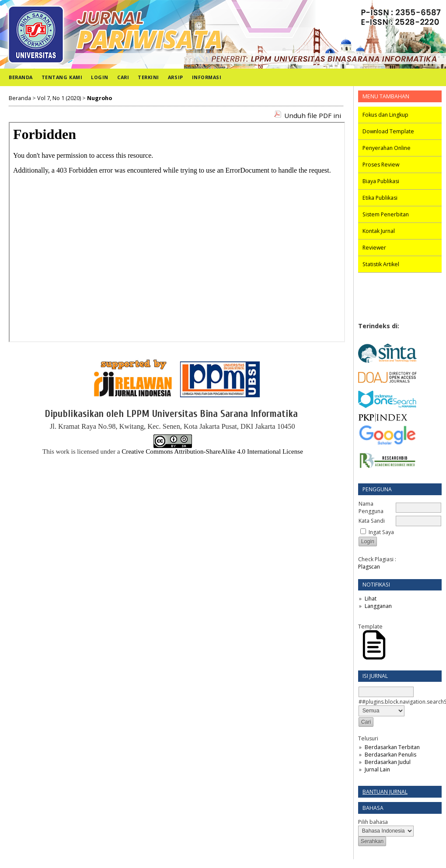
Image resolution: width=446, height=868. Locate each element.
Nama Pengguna (371, 507)
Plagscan (369, 567)
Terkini (148, 77)
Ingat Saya (381, 532)
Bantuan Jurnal (385, 792)
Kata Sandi (372, 521)
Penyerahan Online (387, 148)
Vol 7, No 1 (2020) (59, 98)
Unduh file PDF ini (313, 115)
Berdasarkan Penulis (390, 755)
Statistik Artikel (381, 264)
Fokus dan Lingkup (385, 115)
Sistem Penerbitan (386, 214)
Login (100, 77)
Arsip (176, 77)
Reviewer (374, 248)
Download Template (388, 131)
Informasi (207, 77)
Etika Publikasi (380, 198)
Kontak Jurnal (379, 231)
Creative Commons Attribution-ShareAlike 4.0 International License (212, 451)
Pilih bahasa (373, 822)
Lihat (371, 599)
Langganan (378, 606)
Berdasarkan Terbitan (392, 747)
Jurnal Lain (377, 769)
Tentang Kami (62, 77)
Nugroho (99, 98)
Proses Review (381, 165)
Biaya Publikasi (381, 181)
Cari (123, 77)
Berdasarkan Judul (388, 762)
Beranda (21, 77)
